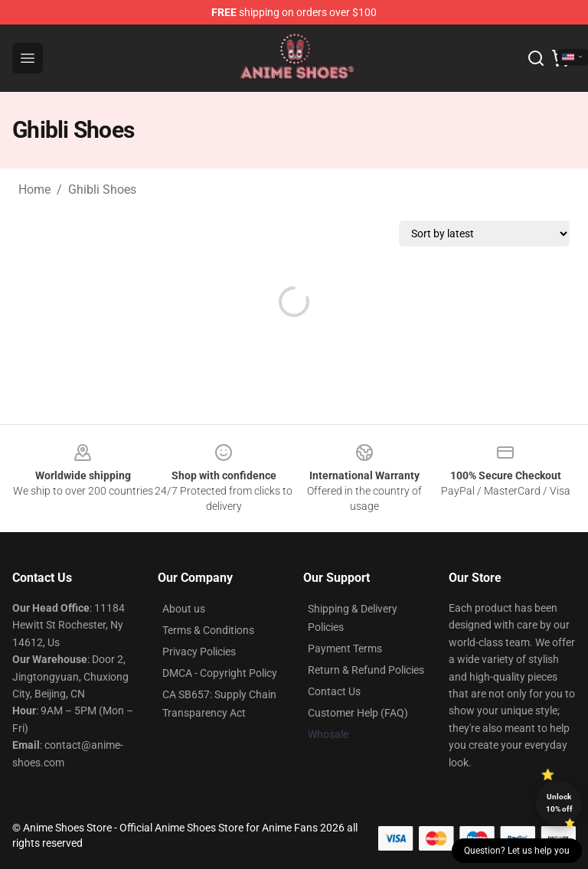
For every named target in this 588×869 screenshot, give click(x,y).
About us (184, 609)
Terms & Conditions (208, 630)
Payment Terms (345, 648)
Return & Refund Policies (366, 670)
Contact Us (334, 691)
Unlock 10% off (559, 803)
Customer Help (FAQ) (358, 713)
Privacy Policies (199, 652)
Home (34, 189)
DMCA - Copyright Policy (220, 673)
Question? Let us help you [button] (517, 851)
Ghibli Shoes (102, 189)
